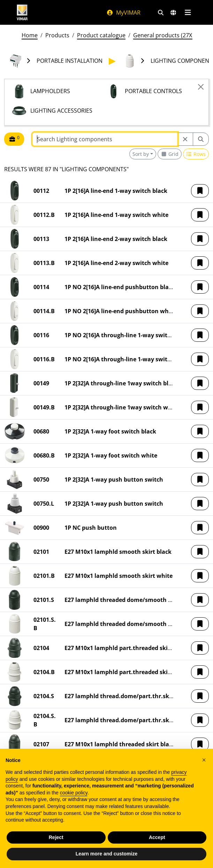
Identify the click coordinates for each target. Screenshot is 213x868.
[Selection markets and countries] (173, 13)
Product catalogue (101, 35)
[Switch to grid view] (170, 154)
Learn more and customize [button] (106, 854)
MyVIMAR (123, 13)
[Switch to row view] (196, 154)
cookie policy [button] (74, 793)
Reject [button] (56, 837)
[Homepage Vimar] (22, 12)
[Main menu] (188, 13)
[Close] (201, 87)
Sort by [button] (141, 154)
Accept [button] (157, 837)
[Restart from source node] (185, 139)
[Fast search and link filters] (161, 13)
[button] (200, 191)
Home (30, 35)
